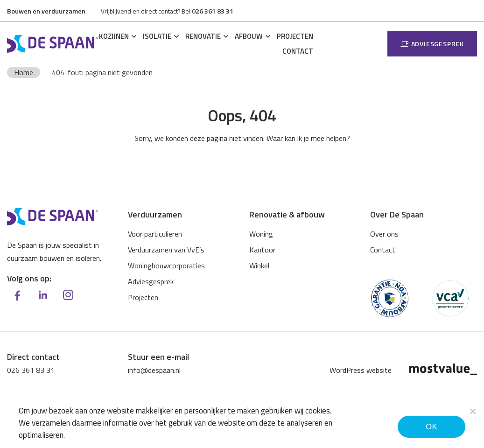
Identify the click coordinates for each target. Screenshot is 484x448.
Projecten (295, 36)
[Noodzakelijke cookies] (472, 411)
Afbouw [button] (249, 36)
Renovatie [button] (203, 36)
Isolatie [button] (157, 36)
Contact (298, 51)
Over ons (384, 234)
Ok (431, 427)
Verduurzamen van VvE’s (166, 250)
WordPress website (361, 370)
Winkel (259, 266)
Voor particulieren (155, 234)
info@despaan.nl (154, 370)
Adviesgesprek (432, 44)
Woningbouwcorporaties (166, 266)
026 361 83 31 (31, 370)
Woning (261, 234)
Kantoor (262, 250)
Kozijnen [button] (114, 36)
